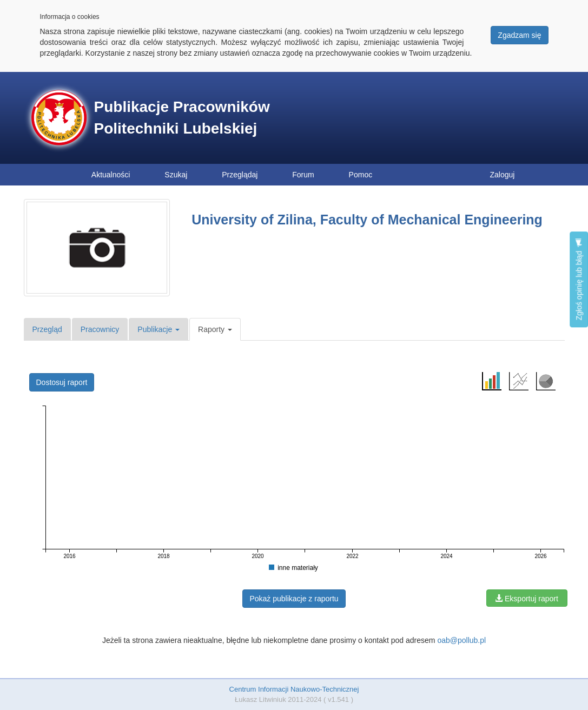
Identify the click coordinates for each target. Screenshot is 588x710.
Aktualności (111, 175)
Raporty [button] (215, 329)
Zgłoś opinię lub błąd (579, 279)
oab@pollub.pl (461, 640)
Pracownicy (100, 329)
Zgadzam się (519, 35)
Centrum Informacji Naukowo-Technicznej (294, 689)
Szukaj (176, 175)
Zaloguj (503, 175)
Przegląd (47, 329)
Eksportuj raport (527, 599)
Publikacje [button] (158, 329)
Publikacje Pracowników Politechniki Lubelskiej (182, 118)
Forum (303, 175)
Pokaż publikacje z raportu (294, 599)
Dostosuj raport (62, 382)
